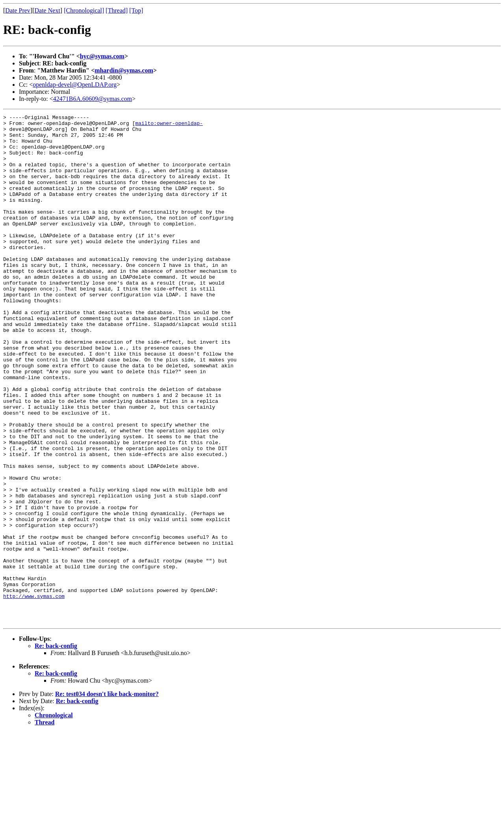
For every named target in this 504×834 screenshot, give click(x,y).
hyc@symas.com (102, 56)
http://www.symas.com (34, 693)
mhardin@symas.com (124, 70)
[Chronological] (84, 10)
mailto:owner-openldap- (169, 125)
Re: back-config (56, 747)
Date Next (47, 10)
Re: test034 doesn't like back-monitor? (107, 796)
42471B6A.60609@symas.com (93, 99)
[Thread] (117, 10)
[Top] (136, 10)
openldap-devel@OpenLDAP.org (75, 85)
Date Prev (18, 10)
